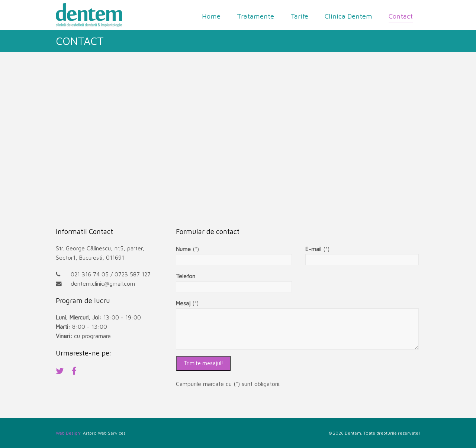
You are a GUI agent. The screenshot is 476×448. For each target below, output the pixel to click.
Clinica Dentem (348, 16)
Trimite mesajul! (203, 363)
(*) (187, 249)
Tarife (299, 16)
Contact (401, 16)
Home (211, 16)
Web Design (68, 433)
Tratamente (255, 16)
